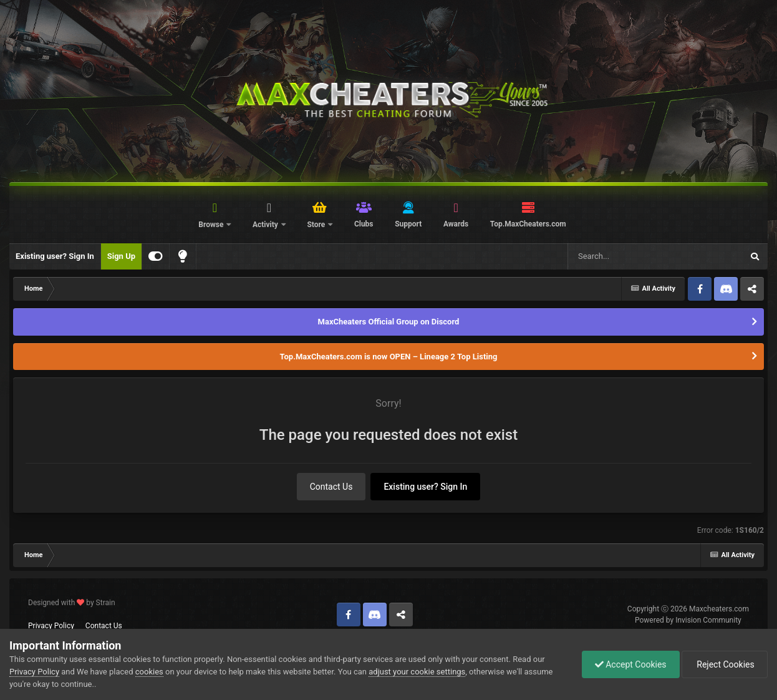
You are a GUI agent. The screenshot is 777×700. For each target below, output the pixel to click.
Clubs (364, 224)
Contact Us (331, 487)
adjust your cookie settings (417, 672)
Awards (456, 224)
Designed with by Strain (72, 603)
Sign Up (121, 256)
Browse (212, 225)
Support (408, 224)
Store (317, 225)
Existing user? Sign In (55, 256)
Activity (266, 225)
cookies (149, 672)
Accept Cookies (631, 664)
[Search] (624, 256)
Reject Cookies (725, 664)
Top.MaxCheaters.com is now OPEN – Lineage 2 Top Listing (389, 357)
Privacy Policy (51, 626)
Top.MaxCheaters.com (528, 224)
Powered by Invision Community (688, 620)
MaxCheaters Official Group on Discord (389, 322)
